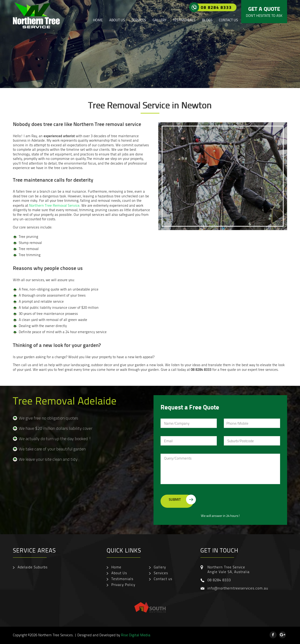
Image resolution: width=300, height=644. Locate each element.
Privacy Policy (123, 585)
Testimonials (184, 20)
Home (98, 20)
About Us (117, 20)
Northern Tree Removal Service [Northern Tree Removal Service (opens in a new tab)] (54, 205)
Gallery (159, 20)
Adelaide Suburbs (33, 567)
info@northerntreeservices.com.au (238, 588)
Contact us (228, 20)
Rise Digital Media (136, 635)
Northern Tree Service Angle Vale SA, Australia (229, 569)
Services (139, 20)
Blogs (207, 20)
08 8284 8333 (213, 7)
